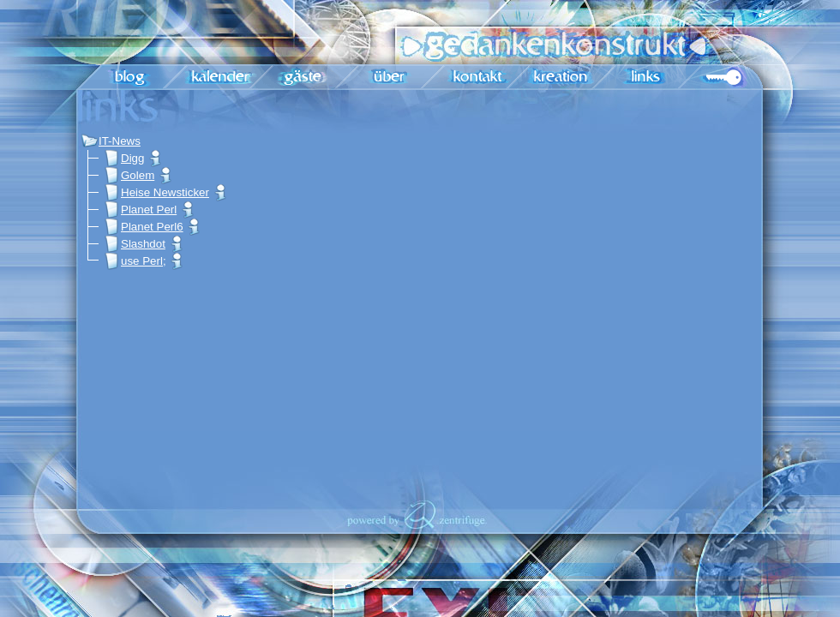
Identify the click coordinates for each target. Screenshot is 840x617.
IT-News (111, 141)
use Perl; (135, 261)
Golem (129, 175)
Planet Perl (140, 210)
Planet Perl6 (144, 227)
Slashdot (135, 244)
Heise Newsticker (156, 192)
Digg (124, 158)
